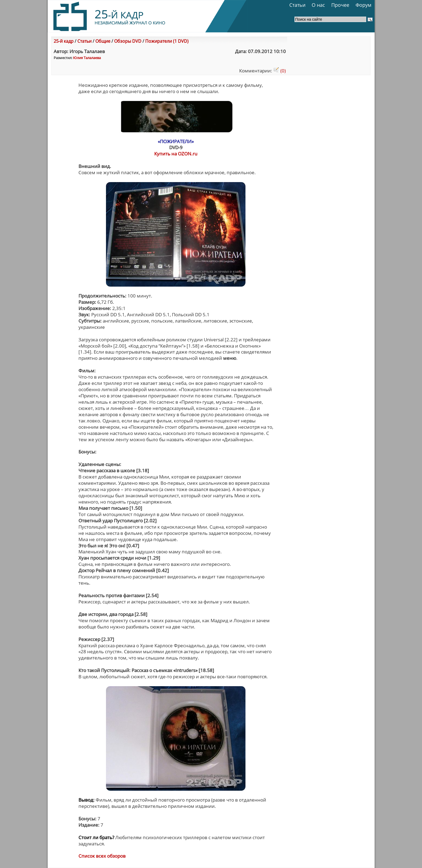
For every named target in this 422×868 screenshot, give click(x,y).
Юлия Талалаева (87, 58)
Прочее (340, 5)
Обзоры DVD (128, 41)
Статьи (297, 5)
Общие (103, 41)
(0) (280, 71)
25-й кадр (64, 41)
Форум (363, 5)
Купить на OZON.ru (176, 154)
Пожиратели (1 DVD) (167, 41)
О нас (318, 5)
